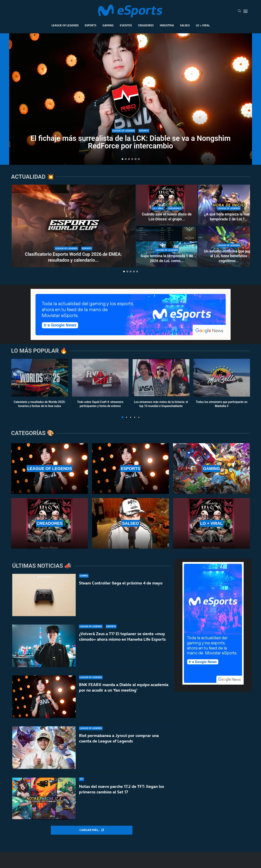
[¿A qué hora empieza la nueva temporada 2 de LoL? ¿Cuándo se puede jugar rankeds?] (229, 205)
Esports (91, 25)
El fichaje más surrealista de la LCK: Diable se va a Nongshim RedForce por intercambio (130, 142)
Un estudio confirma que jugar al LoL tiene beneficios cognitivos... (229, 256)
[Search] (239, 11)
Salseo (185, 25)
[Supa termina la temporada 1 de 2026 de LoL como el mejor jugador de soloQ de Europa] (167, 247)
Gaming (108, 25)
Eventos (126, 25)
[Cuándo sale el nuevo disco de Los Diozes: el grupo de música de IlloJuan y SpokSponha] (167, 205)
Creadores (146, 25)
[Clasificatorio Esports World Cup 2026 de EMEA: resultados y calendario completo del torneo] (73, 226)
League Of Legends (65, 25)
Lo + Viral (203, 25)
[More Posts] (92, 830)
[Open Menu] (245, 11)
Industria (167, 25)
